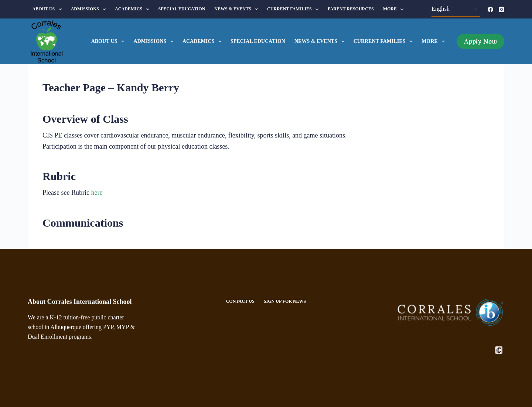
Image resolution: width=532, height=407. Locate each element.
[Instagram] (502, 9)
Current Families (294, 9)
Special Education (182, 9)
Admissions (90, 9)
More (395, 9)
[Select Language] (456, 9)
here (97, 193)
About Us (49, 9)
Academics (133, 9)
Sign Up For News (285, 301)
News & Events (238, 9)
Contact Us (240, 301)
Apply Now (480, 41)
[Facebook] (490, 9)
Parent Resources (351, 9)
